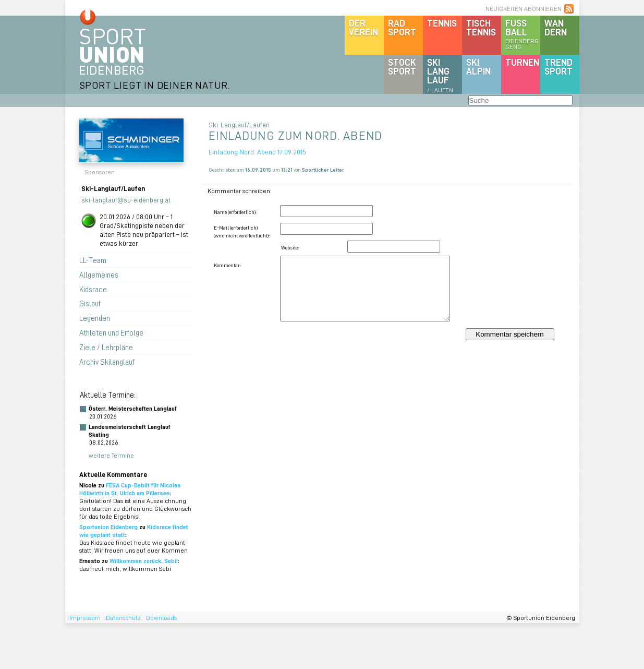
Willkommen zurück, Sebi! (144, 561)
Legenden (95, 318)
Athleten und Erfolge (111, 332)
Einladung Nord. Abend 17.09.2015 (257, 152)
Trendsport (558, 67)
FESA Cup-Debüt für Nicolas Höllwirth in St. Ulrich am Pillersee (130, 489)
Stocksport (402, 67)
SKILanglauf (440, 75)
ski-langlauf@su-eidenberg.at (126, 200)
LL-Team (93, 260)
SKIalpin (478, 67)
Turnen (522, 62)
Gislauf (90, 303)
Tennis (442, 23)
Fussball (523, 34)
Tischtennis (481, 27)
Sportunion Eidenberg (108, 527)
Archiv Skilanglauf (107, 362)
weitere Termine (111, 455)
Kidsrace (93, 289)
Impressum (85, 618)
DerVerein (363, 27)
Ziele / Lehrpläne (106, 347)
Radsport (402, 27)
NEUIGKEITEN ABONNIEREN (524, 9)
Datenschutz (123, 618)
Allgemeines (99, 274)
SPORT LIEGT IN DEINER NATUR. (155, 85)
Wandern (556, 27)
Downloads (161, 618)
